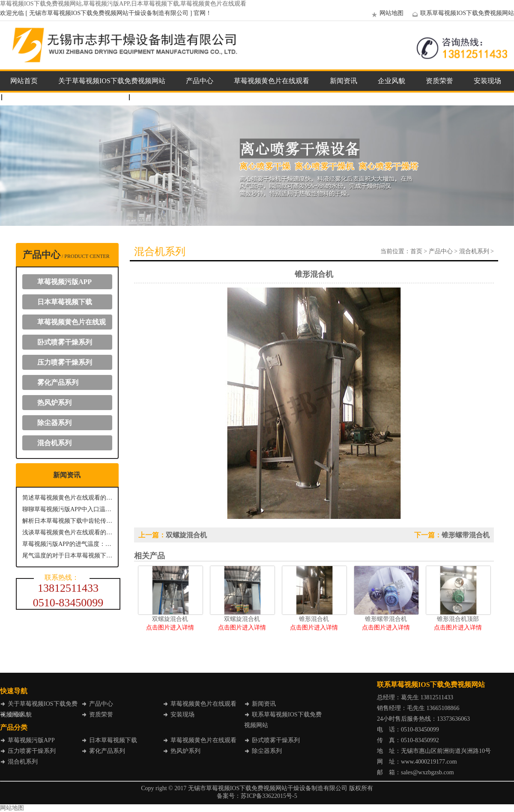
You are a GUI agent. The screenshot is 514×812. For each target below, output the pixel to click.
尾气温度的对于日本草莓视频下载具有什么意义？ (67, 556)
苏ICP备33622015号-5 (269, 796)
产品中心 (200, 81)
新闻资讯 (344, 81)
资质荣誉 (439, 81)
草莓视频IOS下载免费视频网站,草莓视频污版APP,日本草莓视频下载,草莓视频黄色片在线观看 (123, 4)
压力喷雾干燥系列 (65, 362)
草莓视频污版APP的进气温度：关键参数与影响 (67, 544)
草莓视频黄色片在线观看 (272, 81)
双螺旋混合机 (186, 535)
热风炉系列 (54, 403)
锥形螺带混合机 (466, 535)
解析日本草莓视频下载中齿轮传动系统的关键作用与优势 (67, 521)
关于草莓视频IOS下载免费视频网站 (112, 81)
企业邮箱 (152, 97)
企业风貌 (391, 81)
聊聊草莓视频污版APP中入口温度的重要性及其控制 (67, 509)
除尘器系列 (54, 423)
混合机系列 (54, 443)
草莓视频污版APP (64, 282)
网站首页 (24, 81)
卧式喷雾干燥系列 (65, 342)
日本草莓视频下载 (65, 302)
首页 (416, 251)
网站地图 (386, 13)
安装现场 (487, 81)
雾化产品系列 (58, 382)
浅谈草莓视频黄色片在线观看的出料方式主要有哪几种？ (67, 532)
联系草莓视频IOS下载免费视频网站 (462, 13)
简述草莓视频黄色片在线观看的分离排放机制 (67, 498)
